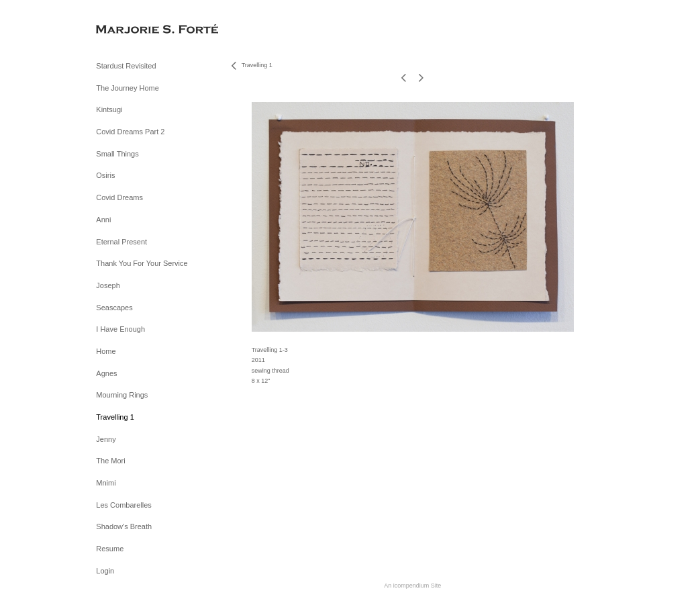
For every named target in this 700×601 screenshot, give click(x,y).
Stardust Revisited (126, 66)
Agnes (106, 373)
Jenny (106, 439)
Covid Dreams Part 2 (130, 132)
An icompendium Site (412, 586)
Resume (110, 549)
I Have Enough (120, 329)
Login (105, 571)
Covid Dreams (119, 197)
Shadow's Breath (124, 526)
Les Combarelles (124, 505)
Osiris (105, 175)
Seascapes (114, 308)
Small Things (117, 154)
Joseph (108, 285)
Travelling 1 (115, 417)
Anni (103, 220)
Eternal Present (121, 242)
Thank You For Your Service (142, 263)
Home (106, 351)
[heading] (130, 30)
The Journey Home (128, 88)
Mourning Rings (122, 395)
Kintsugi (109, 109)
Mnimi (106, 483)
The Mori (110, 461)
